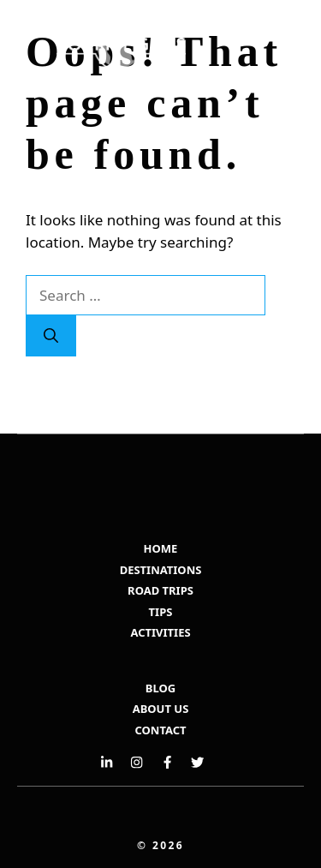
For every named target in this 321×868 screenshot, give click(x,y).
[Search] (51, 336)
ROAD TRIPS (160, 590)
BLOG (160, 688)
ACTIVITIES (160, 632)
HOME (161, 548)
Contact (160, 730)
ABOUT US (161, 709)
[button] (225, 99)
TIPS (161, 612)
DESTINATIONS (161, 570)
